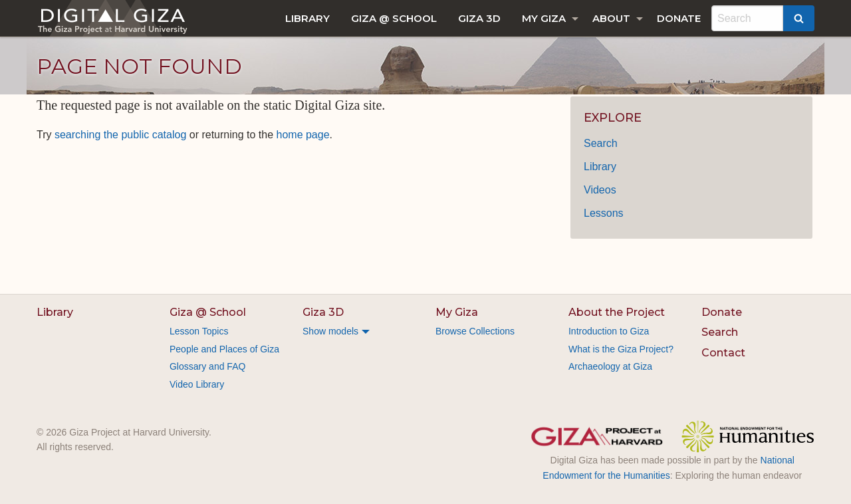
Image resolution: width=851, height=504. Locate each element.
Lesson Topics (199, 331)
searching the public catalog (120, 135)
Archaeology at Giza (610, 366)
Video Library (197, 384)
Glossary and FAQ (207, 366)
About (611, 18)
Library (307, 18)
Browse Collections (475, 331)
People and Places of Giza (224, 349)
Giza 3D (479, 18)
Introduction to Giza (609, 331)
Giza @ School (394, 18)
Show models (330, 331)
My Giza (544, 18)
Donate (679, 18)
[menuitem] (307, 18)
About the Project (617, 312)
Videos (600, 190)
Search (601, 143)
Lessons (604, 213)
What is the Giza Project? (621, 349)
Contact (723, 353)
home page (303, 135)
